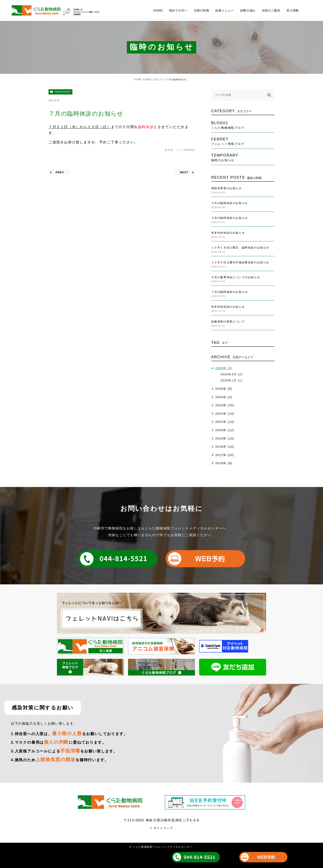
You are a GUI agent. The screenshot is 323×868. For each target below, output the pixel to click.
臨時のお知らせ (154, 80)
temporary (63, 92)
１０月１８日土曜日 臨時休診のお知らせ (240, 248)
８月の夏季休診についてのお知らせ (236, 277)
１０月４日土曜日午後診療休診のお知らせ (240, 262)
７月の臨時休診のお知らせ (230, 292)
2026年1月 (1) (232, 380)
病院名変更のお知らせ (227, 188)
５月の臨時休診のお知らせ (230, 203)
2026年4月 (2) (232, 374)
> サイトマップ (162, 828)
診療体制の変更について (228, 322)
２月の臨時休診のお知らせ (230, 218)
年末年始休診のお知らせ (228, 233)
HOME (138, 80)
